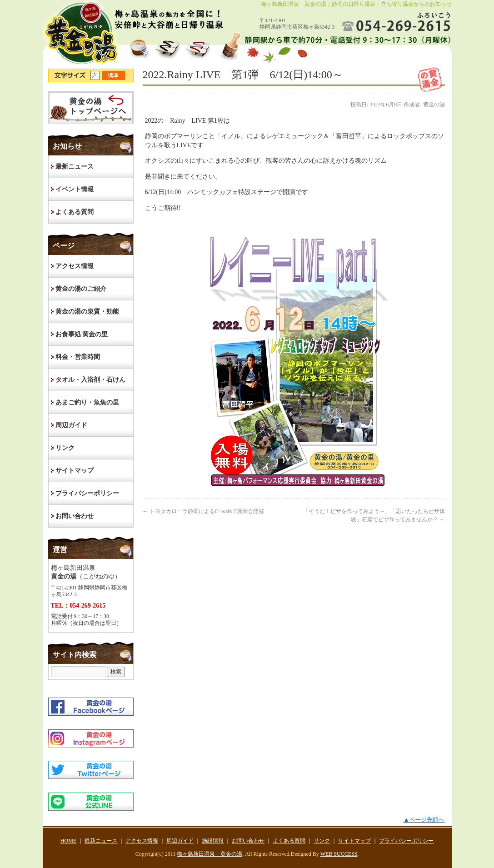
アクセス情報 (75, 266)
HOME (91, 108)
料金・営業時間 (78, 357)
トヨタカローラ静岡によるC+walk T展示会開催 (203, 511)
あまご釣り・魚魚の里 (87, 402)
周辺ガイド (71, 425)
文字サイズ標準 (114, 75)
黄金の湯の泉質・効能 (87, 312)
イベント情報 (75, 189)
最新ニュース (75, 167)
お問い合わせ (75, 516)
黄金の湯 (434, 105)
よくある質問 (75, 212)
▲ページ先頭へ (424, 820)
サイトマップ (75, 471)
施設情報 (213, 841)
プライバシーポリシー (87, 493)
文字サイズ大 (96, 75)
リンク (65, 448)
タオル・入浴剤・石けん (90, 380)
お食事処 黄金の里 (82, 334)
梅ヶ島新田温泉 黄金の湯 (210, 854)
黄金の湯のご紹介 (81, 289)
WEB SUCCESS (339, 854)
